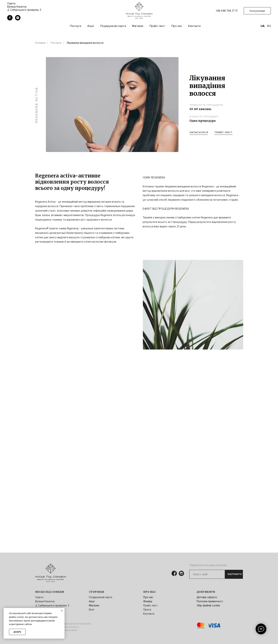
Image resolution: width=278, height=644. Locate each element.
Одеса (11, 3)
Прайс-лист (157, 26)
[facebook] (10, 19)
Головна (40, 43)
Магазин (138, 26)
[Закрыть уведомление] (62, 611)
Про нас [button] (177, 26)
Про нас (148, 597)
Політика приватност (210, 601)
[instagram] (18, 19)
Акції (91, 26)
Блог (92, 610)
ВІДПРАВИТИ (235, 574)
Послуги (76, 26)
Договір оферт (206, 597)
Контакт (148, 614)
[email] (207, 574)
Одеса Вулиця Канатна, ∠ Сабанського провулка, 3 (52, 601)
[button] (257, 11)
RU (269, 26)
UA (263, 26)
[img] (51, 573)
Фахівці (148, 601)
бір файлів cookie (209, 605)
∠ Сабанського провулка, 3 (24, 10)
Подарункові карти (113, 26)
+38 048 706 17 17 (227, 11)
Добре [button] (17, 632)
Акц (91, 601)
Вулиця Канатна (17, 7)
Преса (147, 610)
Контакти (194, 26)
